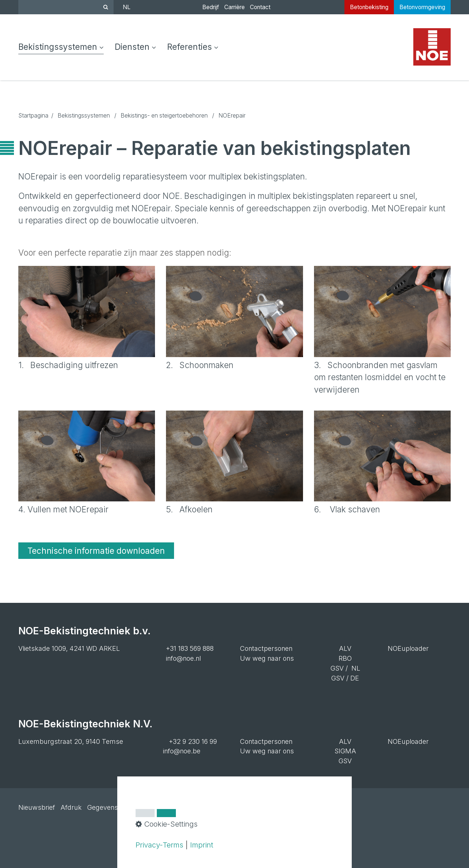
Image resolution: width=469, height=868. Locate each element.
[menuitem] (64, 47)
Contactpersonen (266, 648)
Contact (260, 7)
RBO (345, 658)
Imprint (202, 845)
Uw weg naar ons (267, 658)
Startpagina (33, 116)
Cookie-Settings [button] (167, 824)
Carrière (234, 7)
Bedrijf (211, 7)
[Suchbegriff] (66, 7)
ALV (345, 648)
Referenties (193, 47)
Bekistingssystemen (61, 47)
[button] (96, 551)
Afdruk (71, 807)
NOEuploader (408, 648)
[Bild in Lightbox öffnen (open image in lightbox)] (87, 311)
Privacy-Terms (159, 845)
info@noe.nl (183, 658)
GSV (337, 668)
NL (127, 7)
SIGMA (345, 751)
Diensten (135, 47)
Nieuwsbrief (37, 807)
